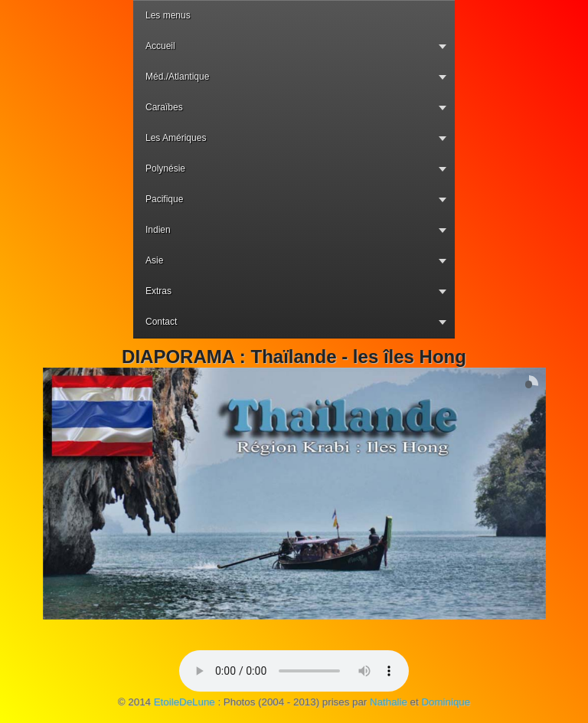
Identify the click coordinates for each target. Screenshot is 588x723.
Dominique (446, 702)
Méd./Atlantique (177, 77)
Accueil (160, 46)
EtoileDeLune (185, 702)
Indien (158, 230)
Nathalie (389, 702)
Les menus (168, 15)
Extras (158, 291)
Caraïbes (164, 107)
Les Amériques (176, 138)
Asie (154, 260)
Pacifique (164, 199)
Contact (161, 322)
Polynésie (165, 168)
